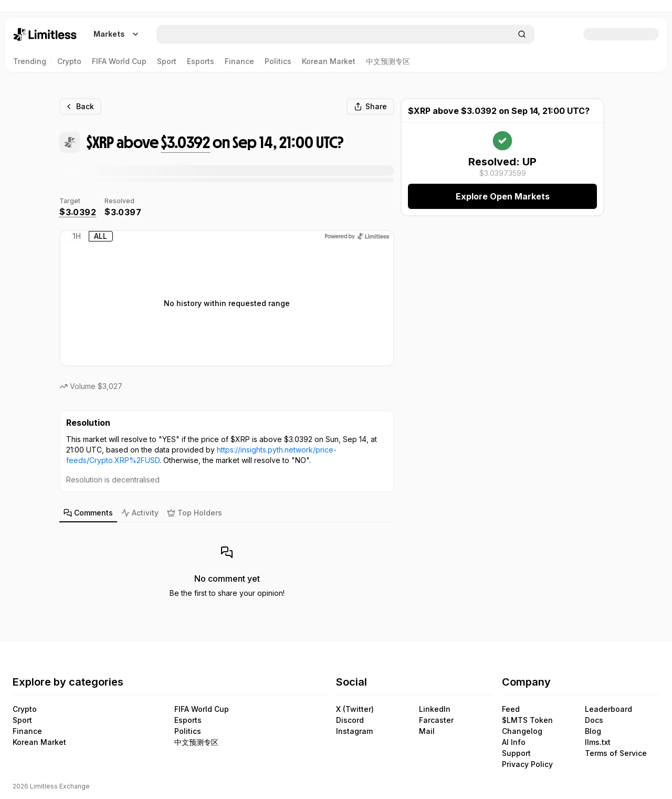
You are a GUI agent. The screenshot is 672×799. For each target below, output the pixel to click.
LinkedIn (435, 709)
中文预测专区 (196, 742)
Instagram (354, 731)
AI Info (514, 742)
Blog (593, 731)
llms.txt (598, 742)
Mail (427, 731)
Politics (188, 731)
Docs (594, 720)
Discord (350, 720)
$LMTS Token (527, 720)
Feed (511, 709)
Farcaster (436, 720)
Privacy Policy (527, 764)
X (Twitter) (355, 709)
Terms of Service (616, 753)
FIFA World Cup (202, 709)
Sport (22, 720)
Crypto (25, 709)
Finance (27, 731)
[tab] (88, 513)
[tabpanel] (227, 568)
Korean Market (39, 742)
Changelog (522, 731)
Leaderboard (608, 709)
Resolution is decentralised (113, 480)
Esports (188, 720)
